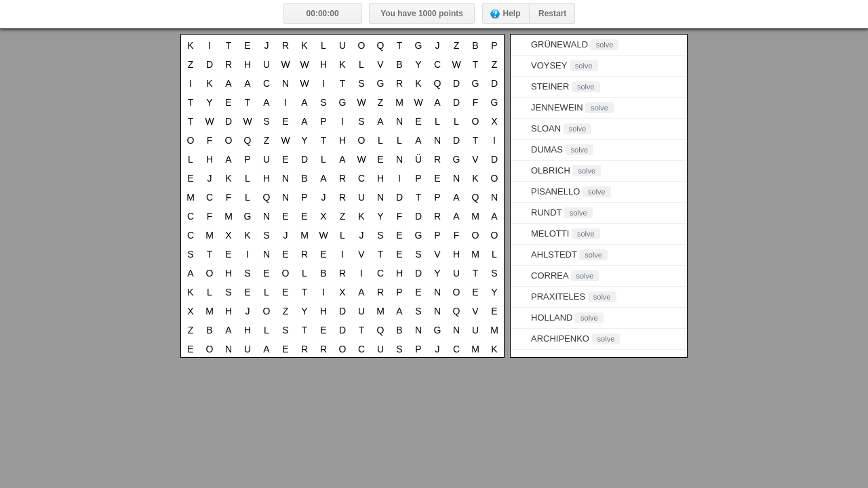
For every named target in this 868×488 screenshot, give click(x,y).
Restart (552, 14)
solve (605, 45)
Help (512, 14)
